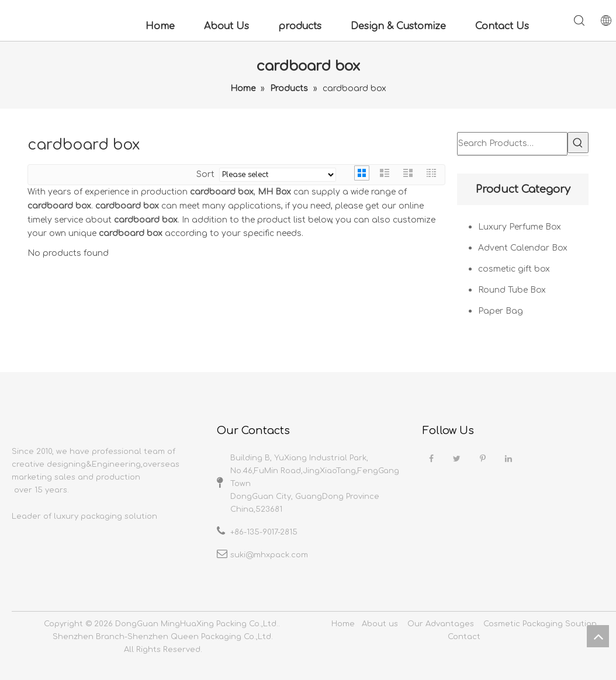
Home (160, 26)
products (300, 26)
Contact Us (502, 26)
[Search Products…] (512, 144)
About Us (226, 26)
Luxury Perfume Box (520, 227)
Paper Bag (501, 311)
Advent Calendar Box (523, 248)
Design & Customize (398, 26)
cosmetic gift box (514, 269)
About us (380, 624)
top (598, 636)
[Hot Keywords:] (578, 143)
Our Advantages (441, 624)
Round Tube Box (512, 290)
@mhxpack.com (277, 555)
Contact (464, 637)
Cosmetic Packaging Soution (540, 624)
